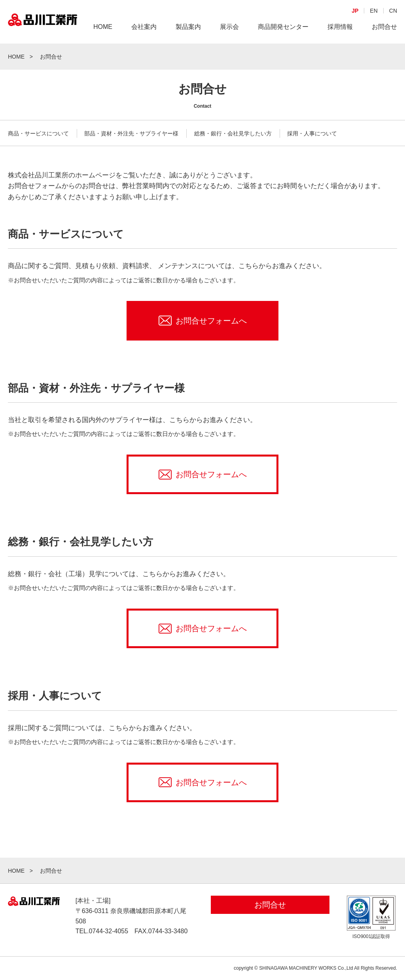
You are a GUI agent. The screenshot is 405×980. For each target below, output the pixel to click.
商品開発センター (283, 50)
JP (355, 34)
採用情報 (340, 50)
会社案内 (144, 50)
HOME (103, 50)
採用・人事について (312, 133)
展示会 (229, 50)
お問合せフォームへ (211, 321)
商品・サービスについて (38, 133)
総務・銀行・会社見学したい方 (233, 133)
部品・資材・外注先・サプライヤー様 (131, 133)
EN (374, 34)
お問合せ (384, 50)
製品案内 (188, 50)
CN (393, 34)
